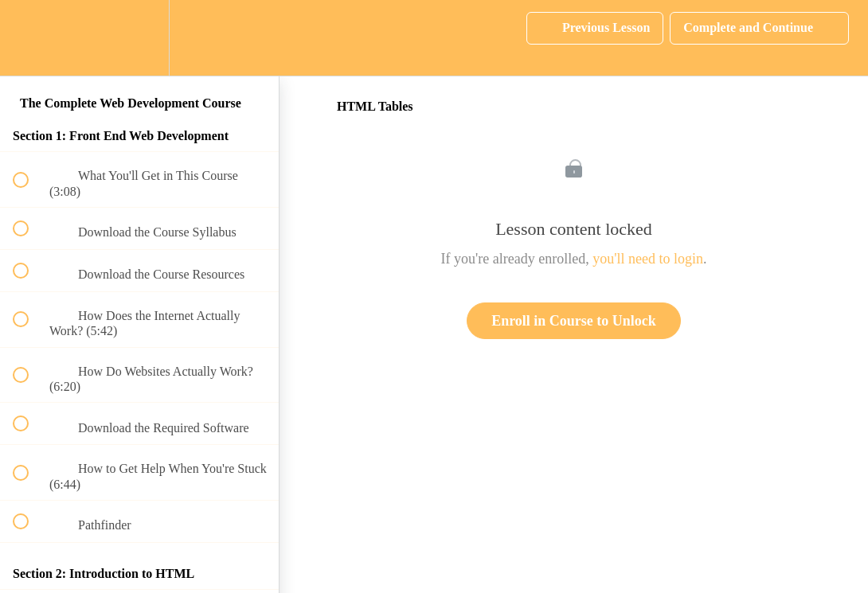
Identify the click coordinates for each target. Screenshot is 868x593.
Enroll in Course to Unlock (574, 321)
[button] (29, 38)
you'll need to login (648, 259)
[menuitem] (139, 38)
